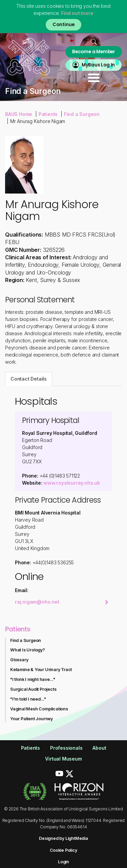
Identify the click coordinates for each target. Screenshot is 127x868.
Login (63, 862)
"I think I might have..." (33, 679)
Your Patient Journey (31, 719)
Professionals (66, 748)
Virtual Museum (63, 759)
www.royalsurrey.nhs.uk (72, 483)
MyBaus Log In (98, 65)
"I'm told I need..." (28, 699)
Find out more (77, 13)
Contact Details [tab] (29, 379)
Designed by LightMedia (63, 838)
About (99, 748)
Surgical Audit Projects (33, 689)
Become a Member (94, 52)
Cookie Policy (63, 850)
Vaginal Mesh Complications (39, 709)
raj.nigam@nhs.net (62, 602)
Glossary (19, 660)
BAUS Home (19, 114)
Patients (48, 114)
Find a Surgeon (82, 114)
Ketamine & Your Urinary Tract (41, 670)
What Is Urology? (28, 650)
